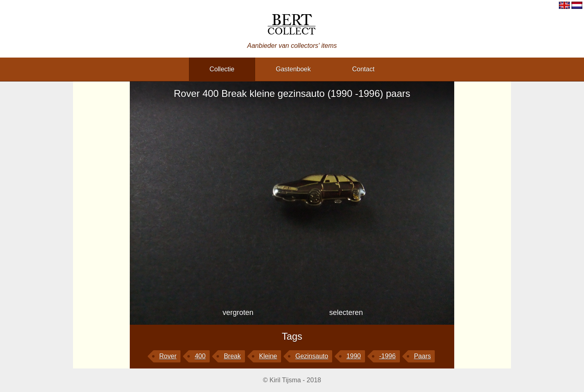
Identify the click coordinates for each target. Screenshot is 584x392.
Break (232, 356)
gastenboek (293, 69)
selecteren (346, 313)
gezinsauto (312, 356)
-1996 (388, 356)
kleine (268, 356)
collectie (222, 69)
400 (200, 356)
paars (423, 356)
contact (363, 69)
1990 (354, 356)
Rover (168, 356)
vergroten (238, 313)
